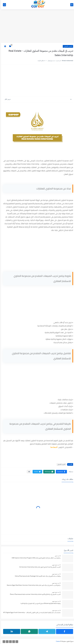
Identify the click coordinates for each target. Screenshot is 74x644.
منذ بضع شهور (54, 565)
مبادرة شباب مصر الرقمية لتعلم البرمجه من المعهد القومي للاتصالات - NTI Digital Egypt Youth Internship (31, 613)
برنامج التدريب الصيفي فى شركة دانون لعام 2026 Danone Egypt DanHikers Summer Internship (33, 585)
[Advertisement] (37, 27)
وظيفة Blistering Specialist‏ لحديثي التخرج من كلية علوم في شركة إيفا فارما (39, 603)
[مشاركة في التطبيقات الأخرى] (28, 472)
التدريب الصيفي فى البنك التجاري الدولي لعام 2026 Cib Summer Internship (39, 567)
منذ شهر (56, 556)
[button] (60, 472)
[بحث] (3, 5)
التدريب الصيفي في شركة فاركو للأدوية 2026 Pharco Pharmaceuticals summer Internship (34, 594)
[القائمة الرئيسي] (71, 5)
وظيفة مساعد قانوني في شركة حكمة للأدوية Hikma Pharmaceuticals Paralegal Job (37, 576)
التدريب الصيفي (67, 46)
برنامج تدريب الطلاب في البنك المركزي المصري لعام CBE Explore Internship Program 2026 (35, 558)
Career (57, 641)
